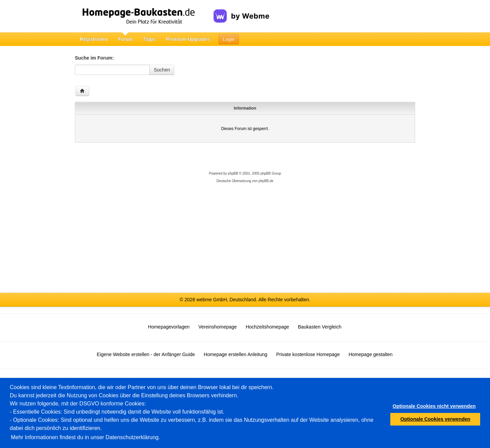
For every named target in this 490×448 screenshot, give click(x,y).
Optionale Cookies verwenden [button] (436, 419)
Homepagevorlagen (169, 327)
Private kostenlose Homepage (308, 354)
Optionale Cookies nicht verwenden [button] (434, 406)
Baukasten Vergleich (320, 327)
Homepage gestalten (370, 354)
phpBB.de (266, 181)
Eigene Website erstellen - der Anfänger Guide (146, 354)
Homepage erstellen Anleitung (236, 354)
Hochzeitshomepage (267, 327)
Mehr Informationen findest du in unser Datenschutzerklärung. (85, 437)
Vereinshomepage (218, 327)
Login (229, 39)
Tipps (149, 39)
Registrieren (94, 39)
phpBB (233, 173)
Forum (126, 39)
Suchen (162, 70)
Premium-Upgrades (188, 39)
